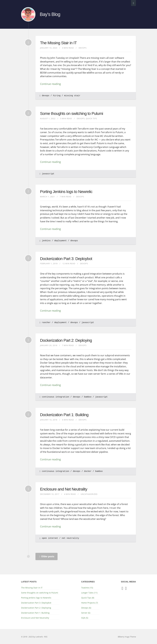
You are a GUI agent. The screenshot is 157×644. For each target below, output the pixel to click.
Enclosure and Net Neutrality (64, 489)
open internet (50, 538)
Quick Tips (91, 118)
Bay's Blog (50, 14)
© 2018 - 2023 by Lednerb (32, 637)
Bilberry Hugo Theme (127, 637)
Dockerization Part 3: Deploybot (66, 259)
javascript (48, 174)
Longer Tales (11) (89, 593)
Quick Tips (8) (88, 598)
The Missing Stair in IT (58, 43)
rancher (46, 323)
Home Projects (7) (90, 603)
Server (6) (86, 613)
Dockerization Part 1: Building (64, 415)
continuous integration (56, 397)
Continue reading (50, 84)
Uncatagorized (89, 494)
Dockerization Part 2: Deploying (66, 340)
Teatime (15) (87, 588)
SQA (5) (85, 618)
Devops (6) (86, 608)
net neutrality (70, 538)
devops (46, 96)
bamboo (88, 397)
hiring (57, 96)
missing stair (72, 96)
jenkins (46, 241)
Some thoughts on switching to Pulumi (72, 114)
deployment (60, 241)
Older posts (47, 556)
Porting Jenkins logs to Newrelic (66, 192)
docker (88, 471)
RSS (46, 637)
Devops (83, 48)
